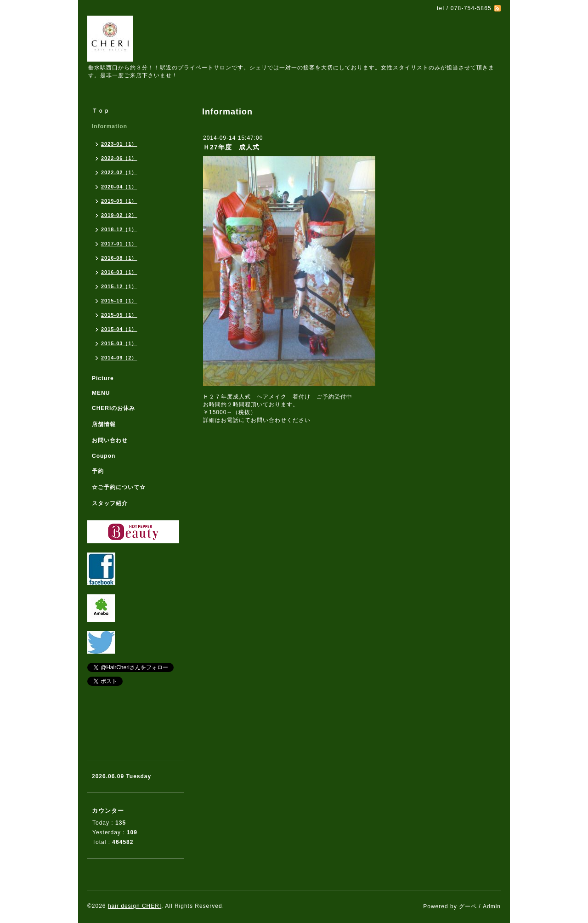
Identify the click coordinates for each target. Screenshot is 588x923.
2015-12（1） (119, 286)
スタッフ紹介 (110, 503)
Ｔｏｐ (101, 111)
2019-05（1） (119, 201)
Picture (103, 378)
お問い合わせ (110, 440)
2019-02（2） (119, 215)
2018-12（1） (119, 229)
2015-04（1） (119, 329)
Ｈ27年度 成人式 (231, 147)
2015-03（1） (119, 343)
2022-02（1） (119, 172)
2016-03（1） (119, 272)
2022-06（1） (119, 158)
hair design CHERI (135, 906)
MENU (101, 393)
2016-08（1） (119, 258)
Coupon (104, 456)
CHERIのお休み (113, 408)
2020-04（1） (119, 187)
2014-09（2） (119, 358)
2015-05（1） (119, 315)
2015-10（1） (119, 301)
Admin (492, 906)
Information (110, 126)
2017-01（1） (119, 244)
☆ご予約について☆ (119, 487)
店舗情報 (104, 424)
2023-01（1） (119, 144)
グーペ (468, 906)
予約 (98, 471)
